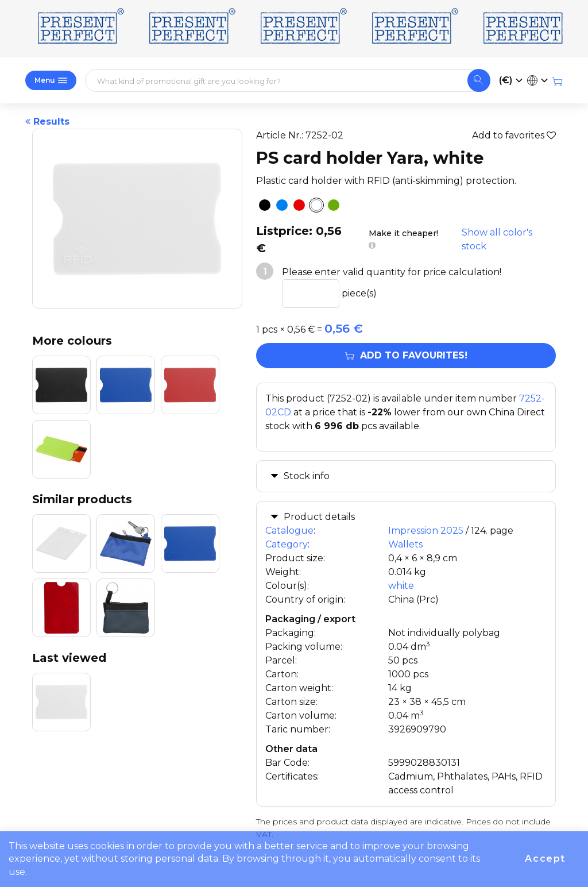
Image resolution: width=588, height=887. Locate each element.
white (401, 586)
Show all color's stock (497, 239)
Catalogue (289, 531)
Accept (545, 859)
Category (287, 544)
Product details (319, 517)
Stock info (307, 476)
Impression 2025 (426, 531)
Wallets (405, 544)
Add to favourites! (406, 355)
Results (47, 122)
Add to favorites (514, 135)
